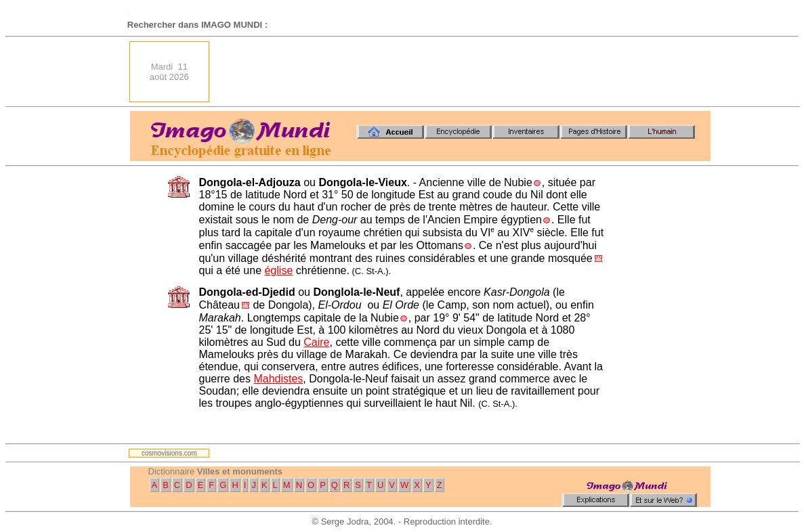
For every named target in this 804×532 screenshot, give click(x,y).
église (278, 270)
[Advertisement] (464, 72)
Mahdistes (278, 379)
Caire (316, 342)
